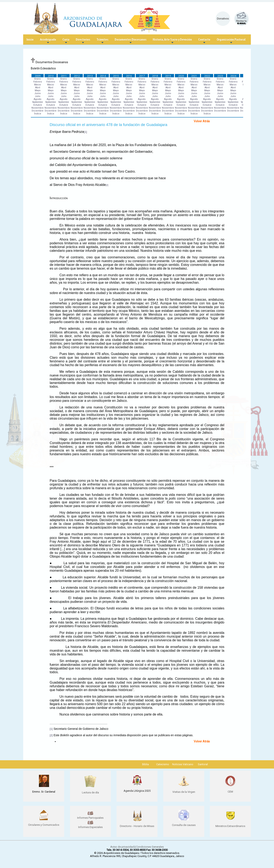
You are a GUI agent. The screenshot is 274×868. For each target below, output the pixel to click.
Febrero (38, 82)
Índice (38, 114)
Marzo (38, 85)
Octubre (38, 105)
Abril (38, 88)
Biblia (145, 764)
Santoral (203, 764)
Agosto (38, 99)
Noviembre (38, 108)
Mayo (38, 90)
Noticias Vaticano (183, 764)
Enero (38, 79)
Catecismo (163, 764)
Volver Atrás (202, 121)
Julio (38, 96)
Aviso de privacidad (122, 847)
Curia (66, 41)
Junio (38, 93)
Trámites (102, 41)
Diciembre (38, 111)
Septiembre (38, 102)
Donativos (223, 19)
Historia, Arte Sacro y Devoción (172, 41)
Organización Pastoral (231, 41)
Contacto (204, 41)
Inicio (30, 39)
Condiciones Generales (150, 847)
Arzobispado (48, 41)
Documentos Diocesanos (130, 41)
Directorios (83, 41)
